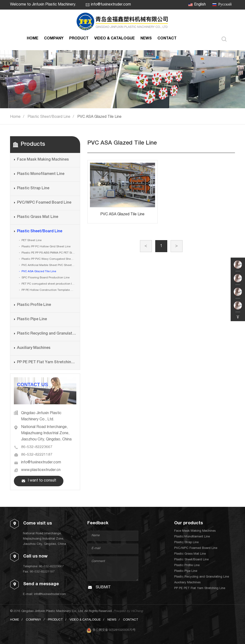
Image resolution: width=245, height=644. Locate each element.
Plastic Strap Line (33, 189)
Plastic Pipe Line (32, 319)
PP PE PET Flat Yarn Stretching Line (47, 363)
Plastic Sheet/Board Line (49, 117)
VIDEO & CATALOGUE (114, 39)
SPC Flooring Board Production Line (46, 278)
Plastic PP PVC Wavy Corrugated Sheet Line (49, 259)
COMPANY (54, 39)
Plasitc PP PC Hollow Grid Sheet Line (46, 247)
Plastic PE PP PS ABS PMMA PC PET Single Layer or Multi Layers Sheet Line (49, 253)
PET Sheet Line (32, 240)
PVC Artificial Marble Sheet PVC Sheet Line (49, 265)
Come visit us (38, 524)
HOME (33, 39)
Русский (225, 5)
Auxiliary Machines (34, 348)
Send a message (41, 584)
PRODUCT (79, 39)
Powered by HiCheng (128, 611)
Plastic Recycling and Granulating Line (47, 334)
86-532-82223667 (37, 447)
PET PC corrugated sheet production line (49, 284)
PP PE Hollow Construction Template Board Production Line (49, 290)
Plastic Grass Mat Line (38, 217)
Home (15, 117)
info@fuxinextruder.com (111, 5)
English (200, 5)
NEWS (146, 39)
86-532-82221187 (37, 455)
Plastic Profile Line (34, 305)
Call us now (35, 557)
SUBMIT (103, 588)
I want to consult (42, 481)
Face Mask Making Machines (43, 160)
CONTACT (167, 39)
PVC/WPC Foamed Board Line (44, 203)
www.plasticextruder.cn (41, 470)
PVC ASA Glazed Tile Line (99, 117)
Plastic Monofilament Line (41, 174)
